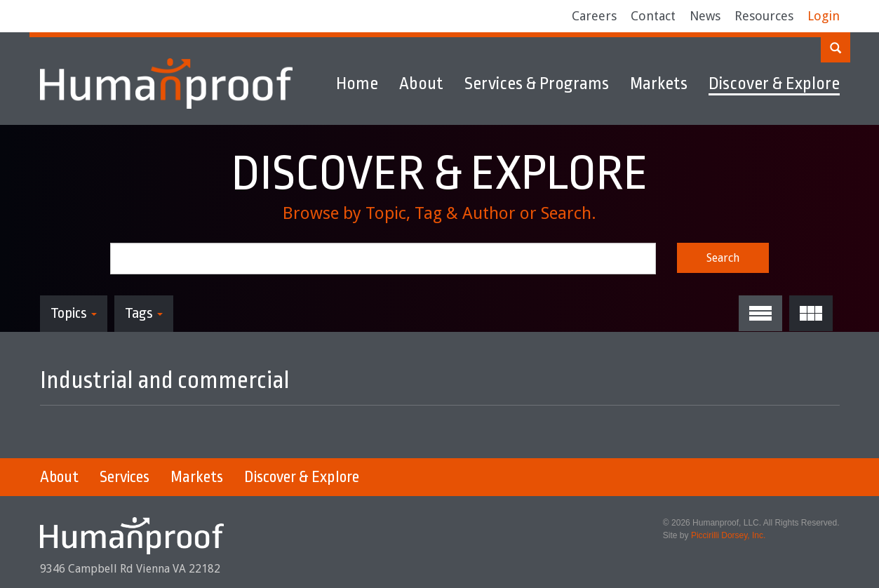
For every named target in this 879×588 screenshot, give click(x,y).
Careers (594, 16)
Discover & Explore (774, 83)
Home (357, 83)
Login (824, 16)
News (705, 16)
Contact (653, 16)
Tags (144, 313)
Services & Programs (537, 83)
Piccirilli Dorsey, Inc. (728, 535)
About (421, 83)
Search (723, 258)
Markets (659, 83)
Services (125, 477)
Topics (74, 313)
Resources (764, 16)
